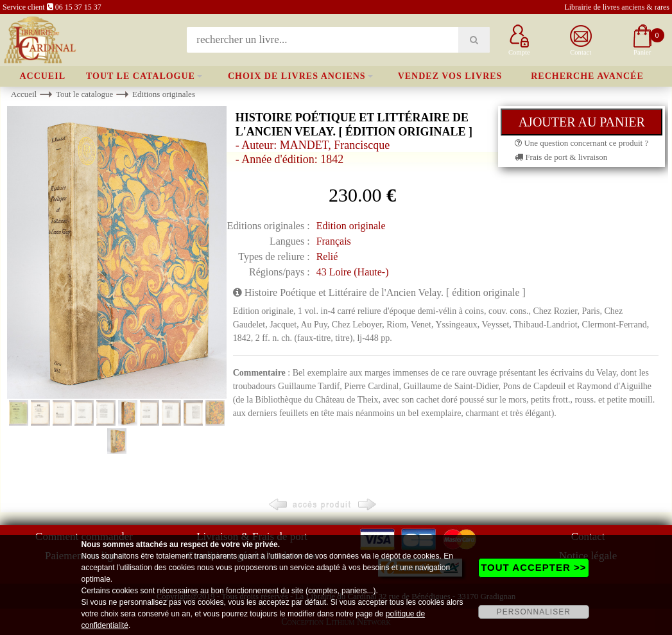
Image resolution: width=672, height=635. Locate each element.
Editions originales (164, 94)
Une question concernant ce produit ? (582, 143)
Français (334, 241)
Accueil (42, 76)
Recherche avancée (587, 76)
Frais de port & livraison (561, 157)
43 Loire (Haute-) (353, 272)
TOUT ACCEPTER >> (533, 567)
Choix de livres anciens (297, 76)
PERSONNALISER (534, 612)
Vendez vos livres (450, 76)
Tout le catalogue (141, 76)
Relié (327, 257)
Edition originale (351, 226)
